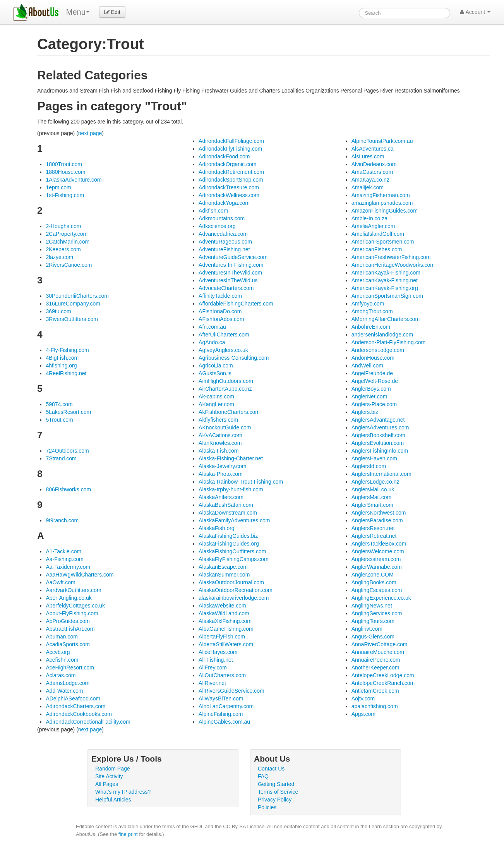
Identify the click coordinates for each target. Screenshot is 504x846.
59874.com (59, 404)
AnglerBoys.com (371, 389)
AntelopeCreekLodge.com (383, 675)
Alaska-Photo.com (221, 474)
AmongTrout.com (372, 311)
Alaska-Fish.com (219, 451)
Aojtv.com (363, 698)
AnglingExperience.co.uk (381, 598)
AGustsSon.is (215, 373)
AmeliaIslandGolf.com (378, 234)
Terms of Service (278, 792)
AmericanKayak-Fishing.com (386, 273)
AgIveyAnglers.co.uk (223, 350)
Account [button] (475, 12)
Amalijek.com (368, 187)
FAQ (263, 776)
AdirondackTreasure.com (229, 187)
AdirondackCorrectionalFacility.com (88, 722)
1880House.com (65, 172)
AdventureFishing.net (224, 249)
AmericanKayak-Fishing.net (385, 280)
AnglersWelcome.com (378, 551)
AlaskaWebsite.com (222, 606)
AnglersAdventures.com (380, 427)
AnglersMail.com (371, 497)
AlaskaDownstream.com (228, 513)
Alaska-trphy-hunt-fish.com (231, 489)
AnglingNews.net (372, 606)
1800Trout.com (64, 164)
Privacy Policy (275, 800)
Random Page (113, 769)
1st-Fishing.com (65, 195)
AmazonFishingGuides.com (385, 211)
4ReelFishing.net (66, 373)
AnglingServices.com (377, 613)
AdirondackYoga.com (224, 203)
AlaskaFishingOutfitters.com (232, 551)
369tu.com (58, 311)
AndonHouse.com (373, 358)
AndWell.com (367, 366)
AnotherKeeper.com (375, 668)
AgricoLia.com (216, 366)
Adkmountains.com (222, 218)
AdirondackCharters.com (75, 706)
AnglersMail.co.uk (373, 489)
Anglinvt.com (367, 629)
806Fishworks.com (68, 489)
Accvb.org (58, 652)
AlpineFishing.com (221, 714)
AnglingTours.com (373, 621)
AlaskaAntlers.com (221, 497)
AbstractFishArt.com (70, 629)
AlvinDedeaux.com (374, 164)
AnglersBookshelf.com (378, 435)
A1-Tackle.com (63, 551)
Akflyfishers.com (218, 420)
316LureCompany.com (73, 304)
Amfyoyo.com (368, 304)
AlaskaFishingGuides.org (229, 544)
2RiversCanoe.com (69, 265)
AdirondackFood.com (224, 156)
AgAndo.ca (212, 342)
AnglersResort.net (373, 528)
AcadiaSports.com (68, 644)
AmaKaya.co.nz (370, 180)
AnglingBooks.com (374, 582)
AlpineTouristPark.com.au (382, 141)
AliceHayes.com (218, 652)
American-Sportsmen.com (383, 242)
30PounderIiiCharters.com (77, 296)
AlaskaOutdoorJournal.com (231, 582)
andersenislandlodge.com (382, 335)
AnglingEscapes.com (377, 590)
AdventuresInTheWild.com (230, 273)
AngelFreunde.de (372, 373)
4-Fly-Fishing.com (67, 350)
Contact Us (271, 769)
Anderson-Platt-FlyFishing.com (388, 342)
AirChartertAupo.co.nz (225, 389)
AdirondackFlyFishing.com (230, 149)
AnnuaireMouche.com (378, 652)
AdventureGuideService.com (233, 257)
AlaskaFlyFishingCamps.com (234, 559)
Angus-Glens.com (373, 637)
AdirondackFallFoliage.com (231, 141)
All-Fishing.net (216, 660)
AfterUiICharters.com (224, 335)
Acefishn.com (62, 660)
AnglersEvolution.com (378, 443)
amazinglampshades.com (382, 203)
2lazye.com (59, 257)
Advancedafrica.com (223, 234)
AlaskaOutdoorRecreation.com (236, 590)
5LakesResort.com (68, 412)
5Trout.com (59, 420)
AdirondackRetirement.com (231, 172)
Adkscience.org (217, 226)
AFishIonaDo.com (220, 311)
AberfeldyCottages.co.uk (75, 606)
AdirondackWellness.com (229, 195)
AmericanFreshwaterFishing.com (391, 257)
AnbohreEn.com (371, 327)
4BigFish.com (62, 358)
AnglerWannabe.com (377, 567)
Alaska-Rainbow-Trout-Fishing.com (241, 482)
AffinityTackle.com (220, 296)
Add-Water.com (64, 691)
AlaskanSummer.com (224, 575)
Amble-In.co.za (369, 218)
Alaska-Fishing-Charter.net (231, 458)
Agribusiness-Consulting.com (234, 358)
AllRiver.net (212, 683)
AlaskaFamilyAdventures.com (234, 520)
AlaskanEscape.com (223, 567)
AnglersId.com (369, 466)
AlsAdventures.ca (373, 149)
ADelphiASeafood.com (73, 698)
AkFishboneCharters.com (229, 412)
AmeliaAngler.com (373, 226)
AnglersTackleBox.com (379, 544)
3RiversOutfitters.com (72, 319)
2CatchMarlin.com (68, 242)
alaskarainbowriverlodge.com (234, 598)
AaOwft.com (60, 582)
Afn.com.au (212, 327)
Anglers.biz (365, 412)
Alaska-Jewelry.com (222, 466)
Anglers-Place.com (374, 404)
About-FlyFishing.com (72, 613)
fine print (128, 834)
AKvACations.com (220, 435)
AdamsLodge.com (68, 683)
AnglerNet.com (369, 396)
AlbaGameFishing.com (226, 629)
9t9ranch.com (62, 520)
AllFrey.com (213, 668)
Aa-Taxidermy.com (68, 567)
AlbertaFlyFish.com (222, 637)
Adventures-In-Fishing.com (231, 265)
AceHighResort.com (70, 668)
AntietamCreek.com (375, 691)
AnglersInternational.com (381, 474)
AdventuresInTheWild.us (228, 280)
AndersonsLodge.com (378, 350)
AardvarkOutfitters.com (73, 590)
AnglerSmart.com (372, 505)
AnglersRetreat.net (374, 536)
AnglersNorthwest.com (379, 513)
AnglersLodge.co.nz (375, 482)
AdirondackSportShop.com (231, 180)
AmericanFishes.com (377, 249)
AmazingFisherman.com (381, 195)
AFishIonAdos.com (221, 319)
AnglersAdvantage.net (378, 420)
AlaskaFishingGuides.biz (228, 536)
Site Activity (109, 776)
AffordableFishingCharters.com (236, 304)
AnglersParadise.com (377, 520)
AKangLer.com (216, 404)
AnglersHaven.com (374, 458)
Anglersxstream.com (376, 559)
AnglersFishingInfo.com (380, 451)
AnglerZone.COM (373, 575)
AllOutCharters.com (222, 675)
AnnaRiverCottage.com (380, 644)
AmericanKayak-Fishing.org (385, 288)
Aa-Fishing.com (64, 559)
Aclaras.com (61, 675)
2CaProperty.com (67, 234)
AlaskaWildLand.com (224, 613)
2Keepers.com (63, 249)
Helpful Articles (113, 800)
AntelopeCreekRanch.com (383, 683)
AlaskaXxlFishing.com (225, 621)
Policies (267, 807)
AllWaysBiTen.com (221, 698)
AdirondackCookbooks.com (79, 714)
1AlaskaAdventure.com (74, 180)
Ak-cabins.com (216, 396)
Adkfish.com (213, 211)
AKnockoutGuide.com (225, 427)
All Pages (107, 784)
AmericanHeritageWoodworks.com (393, 265)
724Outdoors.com (67, 451)
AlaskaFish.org (217, 528)
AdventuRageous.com (225, 242)
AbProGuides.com (68, 621)
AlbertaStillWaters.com (226, 644)
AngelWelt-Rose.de (375, 381)
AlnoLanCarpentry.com (226, 706)
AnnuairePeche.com (376, 660)
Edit (112, 12)
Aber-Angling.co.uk (69, 598)
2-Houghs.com (63, 226)
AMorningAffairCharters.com (386, 319)
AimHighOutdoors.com (226, 381)
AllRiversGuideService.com (231, 691)
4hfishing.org (61, 366)
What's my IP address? (123, 792)
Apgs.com (363, 714)
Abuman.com (62, 637)
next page (90, 133)
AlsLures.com (368, 156)
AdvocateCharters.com (226, 288)
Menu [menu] (78, 12)
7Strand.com (61, 458)
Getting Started (276, 784)
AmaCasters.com (372, 172)
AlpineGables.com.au (224, 722)
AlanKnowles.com (220, 443)
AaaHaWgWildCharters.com (80, 575)
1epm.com (58, 187)
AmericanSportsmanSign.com (387, 296)
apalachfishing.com (375, 706)
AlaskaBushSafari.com (226, 505)
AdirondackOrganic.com (227, 164)
